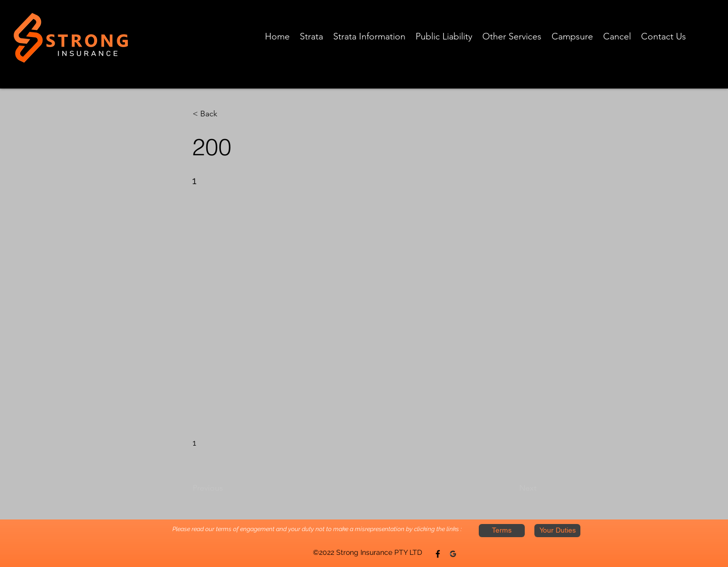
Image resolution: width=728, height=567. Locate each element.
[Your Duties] (557, 531)
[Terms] (502, 531)
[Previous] (226, 488)
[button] (226, 114)
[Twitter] (453, 554)
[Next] (511, 488)
